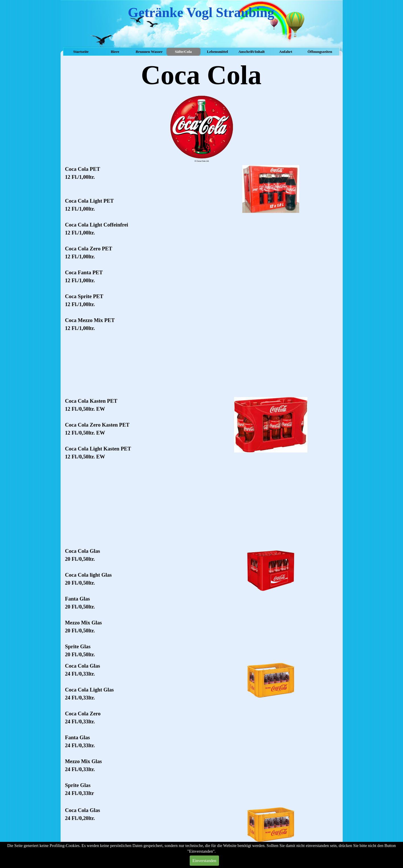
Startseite (81, 52)
